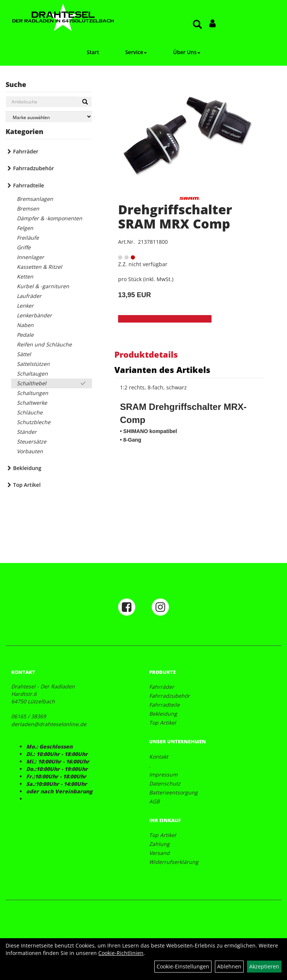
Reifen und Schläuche (44, 344)
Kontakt (159, 757)
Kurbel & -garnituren (43, 286)
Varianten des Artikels (162, 370)
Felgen (25, 228)
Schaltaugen (32, 374)
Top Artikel (27, 485)
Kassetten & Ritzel (39, 267)
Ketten (25, 276)
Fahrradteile (29, 185)
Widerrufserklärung (174, 862)
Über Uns (187, 52)
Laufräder (29, 296)
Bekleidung (27, 468)
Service (136, 52)
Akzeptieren (264, 966)
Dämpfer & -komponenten (50, 218)
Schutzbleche (34, 422)
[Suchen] (85, 102)
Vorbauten (30, 451)
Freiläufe (28, 238)
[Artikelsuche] (197, 25)
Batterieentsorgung (173, 792)
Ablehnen (229, 966)
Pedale (25, 335)
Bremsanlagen (35, 199)
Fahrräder (26, 151)
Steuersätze (32, 441)
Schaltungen (33, 393)
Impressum (163, 774)
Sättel (24, 354)
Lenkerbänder (34, 315)
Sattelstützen (33, 364)
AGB (154, 801)
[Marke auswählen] (49, 117)
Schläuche (30, 412)
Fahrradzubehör (33, 168)
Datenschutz (165, 783)
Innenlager (30, 257)
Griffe (24, 247)
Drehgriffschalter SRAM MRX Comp (175, 216)
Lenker (25, 306)
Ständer (27, 432)
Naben (25, 325)
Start (93, 52)
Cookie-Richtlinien (121, 953)
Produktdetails (146, 354)
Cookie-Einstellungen (183, 966)
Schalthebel (32, 383)
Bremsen (28, 209)
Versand (159, 853)
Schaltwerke (32, 403)
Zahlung (159, 844)
